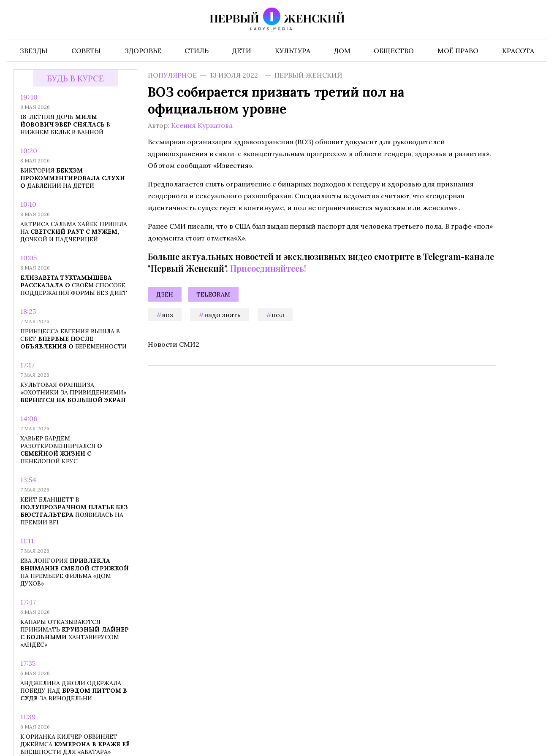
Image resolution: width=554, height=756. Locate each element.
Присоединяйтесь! (268, 268)
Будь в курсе (75, 78)
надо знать (222, 315)
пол (278, 315)
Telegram (213, 294)
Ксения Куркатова (202, 125)
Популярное (172, 75)
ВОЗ (167, 315)
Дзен (165, 294)
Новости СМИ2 (174, 344)
